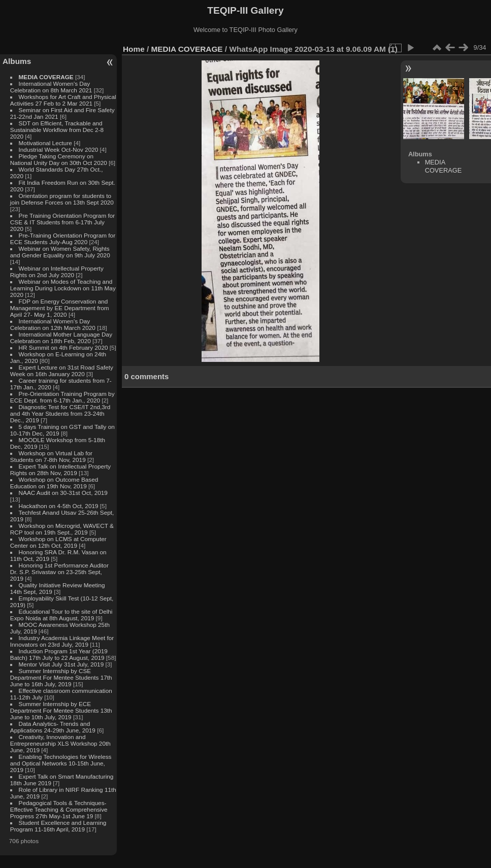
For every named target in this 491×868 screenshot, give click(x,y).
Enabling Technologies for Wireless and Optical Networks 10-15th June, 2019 (61, 763)
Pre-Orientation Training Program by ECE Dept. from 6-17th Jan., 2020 (62, 397)
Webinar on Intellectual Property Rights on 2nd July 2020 (57, 272)
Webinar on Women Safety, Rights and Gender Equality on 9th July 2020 (60, 252)
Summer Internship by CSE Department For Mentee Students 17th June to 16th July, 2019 (61, 677)
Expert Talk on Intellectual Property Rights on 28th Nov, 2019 (60, 470)
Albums (17, 61)
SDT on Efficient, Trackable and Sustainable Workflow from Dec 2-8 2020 (57, 130)
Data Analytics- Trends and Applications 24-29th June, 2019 (53, 727)
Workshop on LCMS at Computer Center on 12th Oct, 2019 (58, 542)
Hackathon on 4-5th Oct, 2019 (59, 506)
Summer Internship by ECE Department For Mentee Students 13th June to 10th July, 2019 (61, 710)
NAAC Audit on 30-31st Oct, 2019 (63, 493)
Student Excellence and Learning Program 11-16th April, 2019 (58, 826)
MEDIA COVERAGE (46, 77)
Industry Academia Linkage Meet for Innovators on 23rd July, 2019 (62, 641)
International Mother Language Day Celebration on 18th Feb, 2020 (61, 338)
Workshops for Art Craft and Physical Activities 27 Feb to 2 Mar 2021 (63, 100)
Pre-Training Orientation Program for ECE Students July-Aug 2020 (63, 239)
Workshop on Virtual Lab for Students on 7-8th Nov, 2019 (51, 456)
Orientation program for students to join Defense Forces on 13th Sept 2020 (62, 199)
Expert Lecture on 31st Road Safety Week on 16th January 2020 (62, 371)
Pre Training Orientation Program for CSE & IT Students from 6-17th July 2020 (62, 222)
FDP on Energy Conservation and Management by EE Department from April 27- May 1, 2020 (60, 308)
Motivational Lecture (45, 143)
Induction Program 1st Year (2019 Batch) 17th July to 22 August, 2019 (59, 654)
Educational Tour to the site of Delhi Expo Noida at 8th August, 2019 (61, 615)
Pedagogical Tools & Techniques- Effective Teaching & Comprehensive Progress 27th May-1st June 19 (59, 809)
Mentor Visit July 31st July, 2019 (62, 664)
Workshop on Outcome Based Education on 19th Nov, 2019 (54, 483)
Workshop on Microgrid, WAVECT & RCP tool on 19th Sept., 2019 (62, 529)
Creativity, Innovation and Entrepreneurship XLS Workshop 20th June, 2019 (60, 743)
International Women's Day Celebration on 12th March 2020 (53, 324)
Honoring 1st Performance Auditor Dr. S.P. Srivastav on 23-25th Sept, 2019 (59, 572)
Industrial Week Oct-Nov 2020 (59, 149)
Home (134, 49)
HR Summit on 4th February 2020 (63, 347)
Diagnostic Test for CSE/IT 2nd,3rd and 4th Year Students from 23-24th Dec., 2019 (60, 413)
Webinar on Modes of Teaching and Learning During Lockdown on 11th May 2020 (63, 288)
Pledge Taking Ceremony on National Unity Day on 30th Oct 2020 (59, 159)
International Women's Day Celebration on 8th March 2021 (51, 87)
